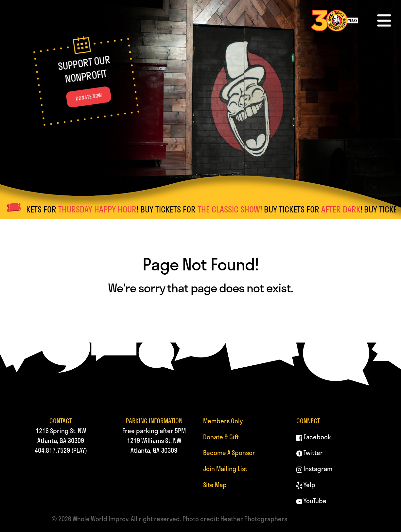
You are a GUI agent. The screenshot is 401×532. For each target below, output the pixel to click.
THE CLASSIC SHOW (232, 209)
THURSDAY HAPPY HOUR (101, 209)
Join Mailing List (225, 469)
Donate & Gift (221, 437)
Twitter (310, 453)
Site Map (215, 485)
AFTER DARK (344, 209)
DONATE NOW (89, 97)
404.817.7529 (52, 450)
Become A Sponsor (229, 453)
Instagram (314, 469)
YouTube (312, 501)
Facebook (314, 437)
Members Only (223, 421)
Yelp (306, 485)
